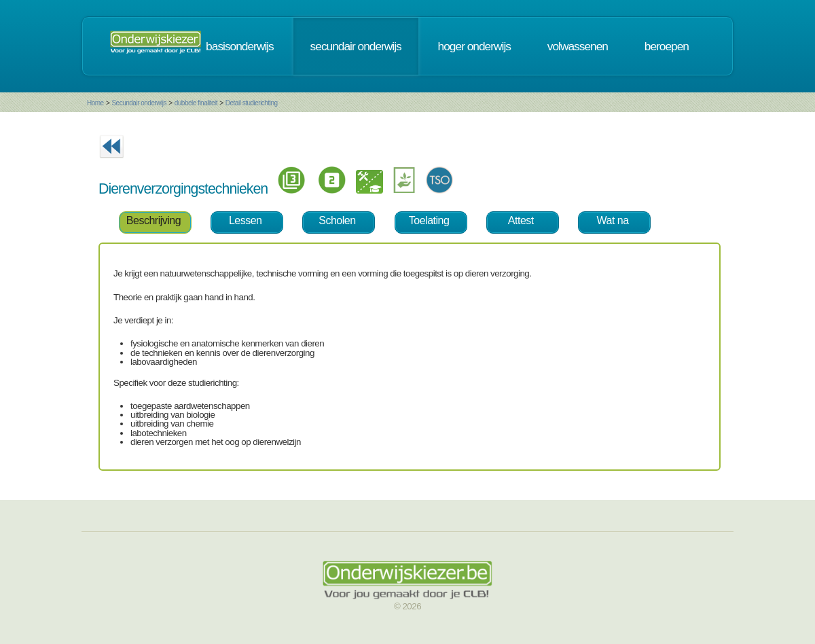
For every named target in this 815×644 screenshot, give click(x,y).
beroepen (667, 46)
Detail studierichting (252, 103)
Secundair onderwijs (139, 103)
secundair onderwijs (356, 46)
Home (95, 103)
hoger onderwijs (474, 46)
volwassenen (578, 46)
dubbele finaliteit (196, 103)
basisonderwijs (240, 46)
